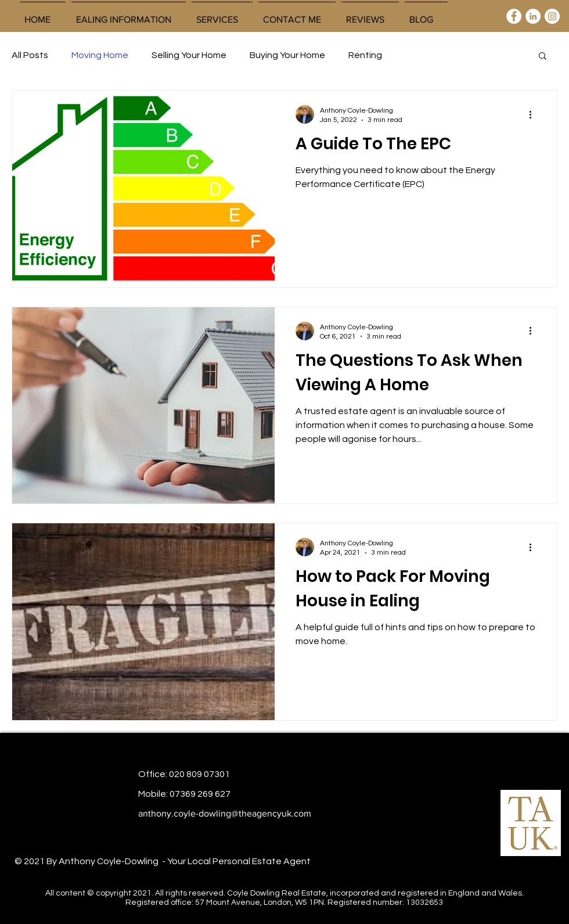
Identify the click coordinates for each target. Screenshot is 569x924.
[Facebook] (514, 16)
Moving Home (100, 55)
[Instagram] (552, 16)
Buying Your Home (287, 55)
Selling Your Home (189, 55)
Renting (365, 55)
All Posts (30, 55)
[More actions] (534, 114)
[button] (222, 15)
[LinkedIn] (533, 16)
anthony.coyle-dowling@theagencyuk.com (225, 813)
